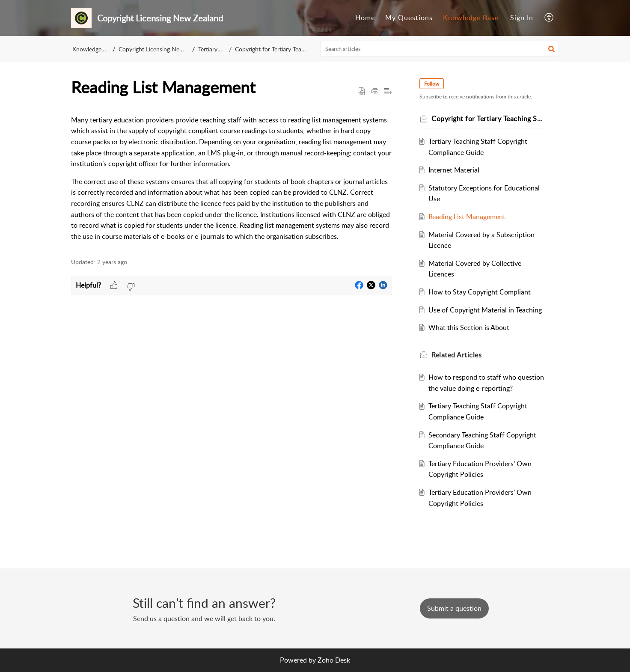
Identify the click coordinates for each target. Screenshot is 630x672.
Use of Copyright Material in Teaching (485, 310)
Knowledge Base (471, 18)
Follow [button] (432, 84)
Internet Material (454, 170)
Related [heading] (456, 355)
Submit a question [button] (454, 608)
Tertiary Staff (215, 49)
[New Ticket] (454, 608)
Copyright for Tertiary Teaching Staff (282, 49)
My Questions (409, 18)
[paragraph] (232, 178)
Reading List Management (467, 217)
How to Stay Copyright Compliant (480, 292)
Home (365, 18)
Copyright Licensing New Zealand (162, 49)
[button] (549, 18)
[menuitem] (365, 18)
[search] (440, 49)
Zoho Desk (334, 660)
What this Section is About (469, 327)
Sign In (522, 18)
